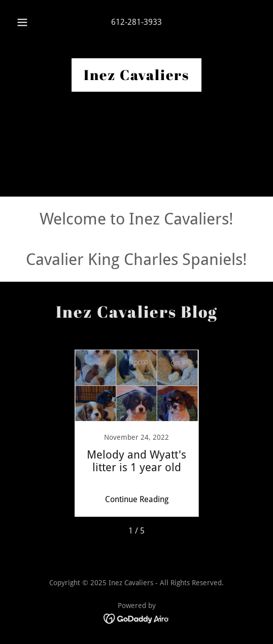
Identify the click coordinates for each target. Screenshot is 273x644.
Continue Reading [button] (137, 499)
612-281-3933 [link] (136, 22)
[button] (23, 22)
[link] (136, 77)
